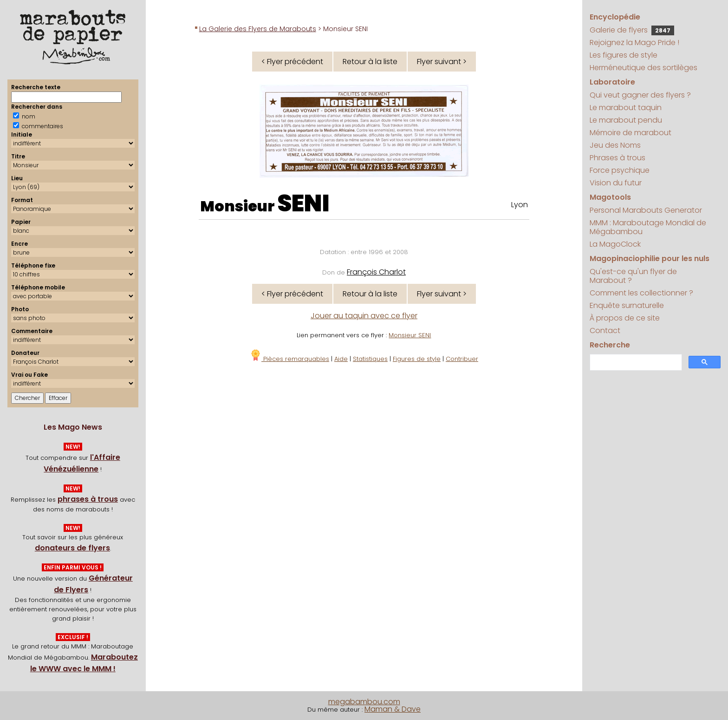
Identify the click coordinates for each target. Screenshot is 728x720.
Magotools (610, 197)
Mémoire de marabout (630, 133)
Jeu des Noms (615, 145)
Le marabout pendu (626, 120)
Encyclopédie (615, 17)
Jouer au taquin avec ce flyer (364, 316)
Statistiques (370, 359)
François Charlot (376, 272)
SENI (303, 203)
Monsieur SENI (410, 335)
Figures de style (417, 359)
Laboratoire (612, 82)
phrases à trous (88, 499)
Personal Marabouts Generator (646, 210)
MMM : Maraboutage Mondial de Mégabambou (648, 227)
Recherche (610, 345)
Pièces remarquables (289, 359)
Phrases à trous (617, 158)
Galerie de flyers (632, 30)
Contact (605, 331)
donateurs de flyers (72, 548)
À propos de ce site (625, 318)
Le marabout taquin (626, 108)
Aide (341, 359)
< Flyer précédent (292, 62)
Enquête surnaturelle (627, 305)
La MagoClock (615, 244)
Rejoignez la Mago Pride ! (634, 43)
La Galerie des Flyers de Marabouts (258, 29)
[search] (635, 363)
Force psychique (620, 170)
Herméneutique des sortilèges (643, 68)
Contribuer (462, 359)
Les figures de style (624, 55)
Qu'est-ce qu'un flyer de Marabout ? (633, 276)
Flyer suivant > (442, 62)
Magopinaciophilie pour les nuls (650, 259)
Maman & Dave (393, 709)
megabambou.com (364, 702)
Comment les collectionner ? (641, 293)
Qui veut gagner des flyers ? (640, 95)
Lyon (520, 205)
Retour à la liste (370, 62)
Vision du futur (616, 183)
